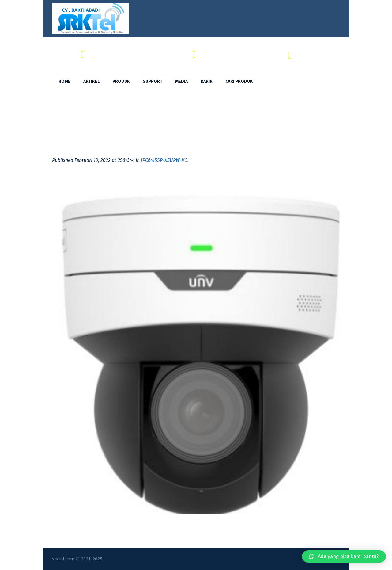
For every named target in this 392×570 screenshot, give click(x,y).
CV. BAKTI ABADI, (108, 52)
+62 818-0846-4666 (318, 59)
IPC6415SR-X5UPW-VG (164, 160)
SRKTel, (210, 52)
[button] (344, 557)
